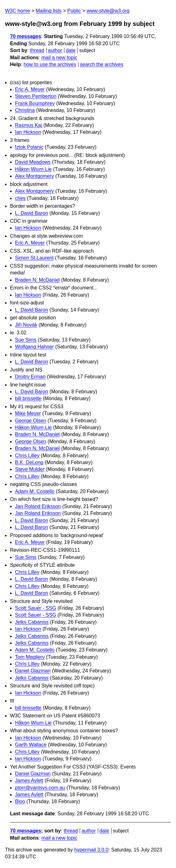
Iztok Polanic (29, 147)
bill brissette (28, 398)
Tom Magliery (30, 657)
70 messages (26, 36)
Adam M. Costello (35, 491)
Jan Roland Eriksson (38, 506)
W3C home (18, 11)
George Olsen (31, 421)
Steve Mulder (30, 469)
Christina (25, 110)
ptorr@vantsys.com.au (40, 788)
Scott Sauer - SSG (36, 608)
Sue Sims (26, 340)
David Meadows (33, 162)
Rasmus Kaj (28, 125)
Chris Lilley (27, 456)
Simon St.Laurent (34, 258)
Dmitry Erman (30, 377)
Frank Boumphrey (35, 103)
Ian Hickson (28, 132)
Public (74, 11)
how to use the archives (50, 64)
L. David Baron (32, 213)
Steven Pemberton (36, 96)
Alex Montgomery (35, 176)
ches (20, 198)
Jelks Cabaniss (32, 622)
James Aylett (29, 781)
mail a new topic (59, 58)
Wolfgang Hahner (34, 347)
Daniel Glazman (33, 671)
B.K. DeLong (29, 462)
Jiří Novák (26, 325)
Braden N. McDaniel (37, 280)
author (55, 50)
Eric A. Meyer (30, 89)
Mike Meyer (28, 413)
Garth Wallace (31, 745)
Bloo (20, 801)
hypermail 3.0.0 (91, 850)
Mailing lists (49, 11)
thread (37, 50)
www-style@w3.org (108, 11)
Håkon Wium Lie (33, 169)
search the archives (102, 64)
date (70, 50)
